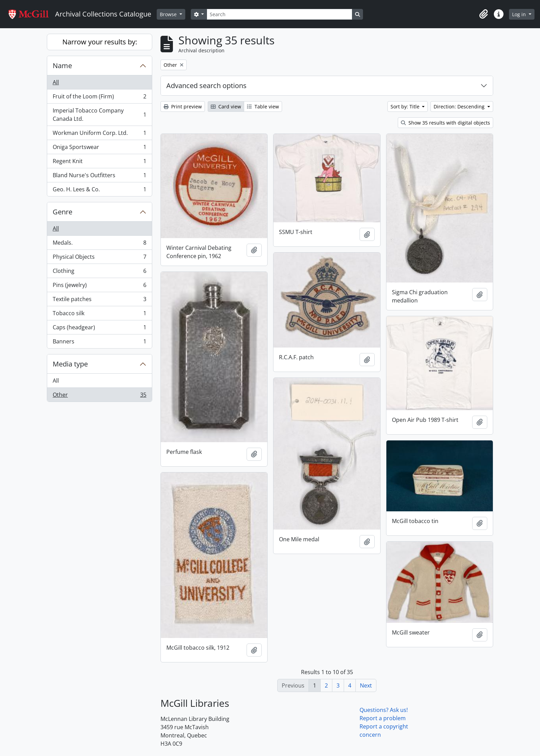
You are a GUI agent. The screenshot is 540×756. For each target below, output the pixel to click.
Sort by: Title (406, 107)
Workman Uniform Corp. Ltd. (99, 134)
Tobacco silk (99, 315)
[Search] (279, 14)
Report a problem (383, 718)
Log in (520, 14)
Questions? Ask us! (384, 710)
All (56, 82)
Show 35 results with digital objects (445, 123)
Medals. (99, 244)
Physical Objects (99, 258)
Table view (263, 107)
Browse (169, 14)
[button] (484, 14)
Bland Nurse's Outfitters (99, 177)
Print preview (183, 107)
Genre (63, 212)
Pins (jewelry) (99, 286)
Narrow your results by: (100, 42)
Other (99, 396)
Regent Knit (99, 163)
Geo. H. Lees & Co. (99, 191)
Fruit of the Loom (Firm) (99, 98)
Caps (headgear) (99, 329)
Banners (99, 343)
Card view (226, 107)
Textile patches (99, 301)
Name (62, 66)
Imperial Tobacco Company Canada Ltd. (99, 115)
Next (366, 685)
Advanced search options (206, 86)
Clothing (99, 272)
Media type (70, 364)
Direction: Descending (460, 107)
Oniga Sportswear (99, 148)
